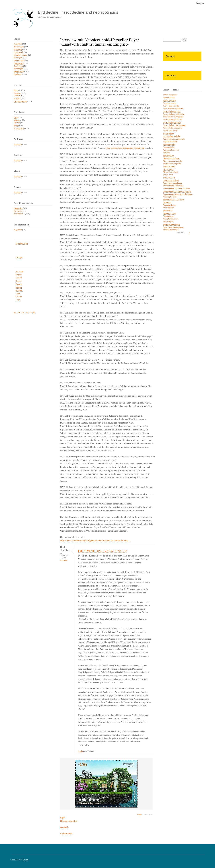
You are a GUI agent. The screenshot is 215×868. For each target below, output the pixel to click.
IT (34, 313)
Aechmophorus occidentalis (174, 139)
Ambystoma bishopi (171, 180)
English (19, 275)
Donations (171, 75)
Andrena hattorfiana (171, 230)
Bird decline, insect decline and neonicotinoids (78, 12)
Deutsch (64, 827)
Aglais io (166, 153)
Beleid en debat (22, 243)
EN (19, 313)
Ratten (16, 125)
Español (19, 281)
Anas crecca (168, 211)
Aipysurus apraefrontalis (172, 161)
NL (15, 313)
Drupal (26, 860)
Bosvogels (18, 49)
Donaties (170, 56)
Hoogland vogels (20, 55)
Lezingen (19, 257)
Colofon (19, 297)
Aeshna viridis (168, 147)
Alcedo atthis (168, 169)
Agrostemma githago (171, 158)
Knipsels (19, 290)
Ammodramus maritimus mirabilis (176, 189)
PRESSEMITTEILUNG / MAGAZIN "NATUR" (103, 551)
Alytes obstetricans (170, 172)
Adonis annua (168, 133)
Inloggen (200, 3)
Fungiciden (18, 208)
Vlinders (17, 98)
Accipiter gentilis (170, 103)
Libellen (17, 96)
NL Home (19, 271)
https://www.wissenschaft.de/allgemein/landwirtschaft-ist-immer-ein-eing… (95, 540)
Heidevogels (19, 52)
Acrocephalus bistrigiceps (173, 117)
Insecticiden (66, 833)
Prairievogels (19, 63)
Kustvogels (18, 58)
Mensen (17, 120)
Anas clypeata (168, 208)
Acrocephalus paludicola (173, 120)
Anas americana (169, 205)
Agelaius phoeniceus (171, 150)
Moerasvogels (19, 60)
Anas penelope (169, 216)
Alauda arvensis (169, 167)
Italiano (19, 287)
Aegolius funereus (170, 142)
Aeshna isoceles (169, 144)
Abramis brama (169, 98)
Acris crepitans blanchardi (173, 109)
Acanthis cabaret (169, 100)
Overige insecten (69, 821)
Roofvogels (18, 66)
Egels (16, 117)
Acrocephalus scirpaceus (173, 128)
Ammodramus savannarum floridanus (178, 194)
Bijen (63, 818)
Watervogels (19, 69)
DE (23, 313)
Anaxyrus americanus (171, 224)
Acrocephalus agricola (172, 111)
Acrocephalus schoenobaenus (174, 125)
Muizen (17, 123)
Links (18, 293)
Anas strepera (168, 222)
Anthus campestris (170, 95)
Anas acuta (167, 202)
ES (31, 313)
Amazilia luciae (169, 177)
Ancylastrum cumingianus (173, 227)
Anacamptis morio (170, 197)
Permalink (64, 560)
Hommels (18, 93)
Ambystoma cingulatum (172, 183)
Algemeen (18, 44)
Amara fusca (168, 175)
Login (80, 751)
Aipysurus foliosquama (172, 164)
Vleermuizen (19, 128)
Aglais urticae (168, 155)
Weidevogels (19, 71)
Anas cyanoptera (169, 213)
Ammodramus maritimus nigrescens (177, 191)
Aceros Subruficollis (171, 106)
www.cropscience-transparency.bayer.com (125, 148)
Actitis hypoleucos (170, 131)
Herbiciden (18, 211)
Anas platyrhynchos (171, 219)
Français (19, 284)
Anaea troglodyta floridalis (173, 199)
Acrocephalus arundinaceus (174, 114)
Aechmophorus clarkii (172, 136)
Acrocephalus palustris (172, 122)
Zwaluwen (18, 74)
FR (27, 313)
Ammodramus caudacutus (173, 186)
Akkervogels (19, 47)
